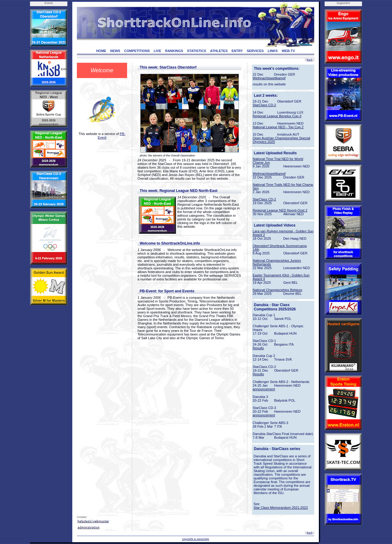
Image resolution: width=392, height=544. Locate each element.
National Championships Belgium (277, 290)
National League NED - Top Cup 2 (278, 127)
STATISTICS (197, 51)
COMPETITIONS (137, 51)
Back (310, 60)
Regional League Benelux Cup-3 (277, 116)
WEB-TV (288, 51)
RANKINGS (174, 51)
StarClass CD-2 (264, 105)
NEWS (115, 51)
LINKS (273, 51)
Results (258, 348)
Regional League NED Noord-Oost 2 (280, 210)
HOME (101, 51)
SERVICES (255, 51)
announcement (264, 389)
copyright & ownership (196, 539)
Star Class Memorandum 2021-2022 (281, 508)
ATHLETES (219, 51)
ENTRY (237, 51)
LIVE (157, 51)
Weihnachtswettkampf (269, 78)
